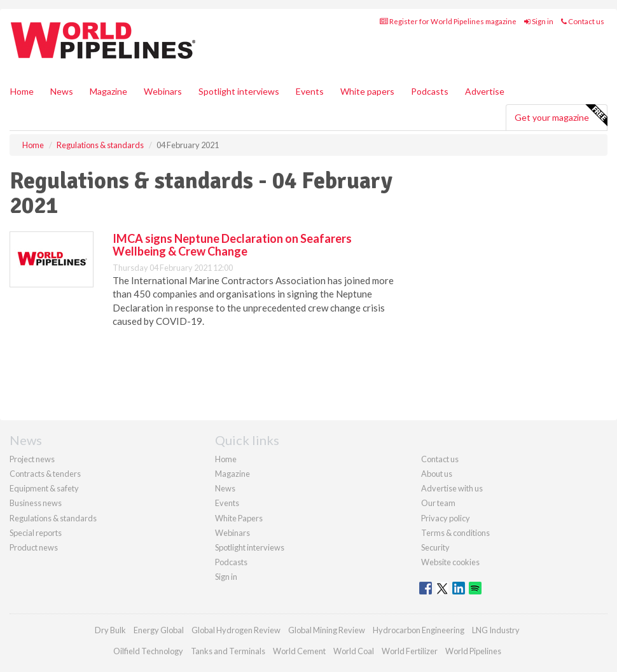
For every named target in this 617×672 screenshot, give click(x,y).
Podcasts (430, 91)
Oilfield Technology (148, 651)
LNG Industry (496, 630)
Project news (32, 459)
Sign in (539, 21)
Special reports (36, 533)
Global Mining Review (327, 630)
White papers (367, 91)
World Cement (299, 651)
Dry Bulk (110, 630)
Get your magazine (561, 116)
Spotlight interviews (239, 91)
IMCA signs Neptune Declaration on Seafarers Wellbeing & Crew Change (232, 245)
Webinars (163, 91)
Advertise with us (452, 488)
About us (437, 474)
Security (435, 547)
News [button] (62, 91)
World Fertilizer (410, 651)
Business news (36, 503)
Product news (34, 547)
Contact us (583, 21)
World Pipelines (473, 651)
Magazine (108, 91)
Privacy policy (446, 518)
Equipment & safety (44, 488)
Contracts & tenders (45, 474)
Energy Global (159, 630)
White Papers (239, 518)
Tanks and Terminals (228, 651)
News (225, 488)
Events (310, 91)
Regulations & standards (53, 518)
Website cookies (450, 562)
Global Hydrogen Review (236, 630)
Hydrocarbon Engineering (419, 630)
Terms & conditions (455, 533)
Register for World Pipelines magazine (448, 21)
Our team (438, 503)
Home (22, 91)
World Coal (354, 651)
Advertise (485, 91)
